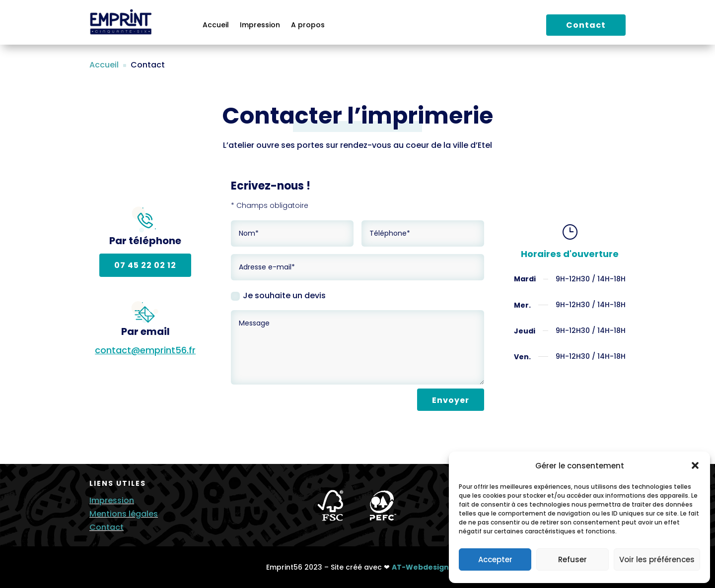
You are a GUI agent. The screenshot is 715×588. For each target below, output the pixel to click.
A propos (308, 26)
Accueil (216, 26)
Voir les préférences (657, 559)
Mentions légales (124, 514)
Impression (260, 26)
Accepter (495, 559)
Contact (586, 25)
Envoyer (451, 400)
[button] (695, 465)
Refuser (572, 559)
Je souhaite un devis (278, 295)
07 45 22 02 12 (145, 265)
